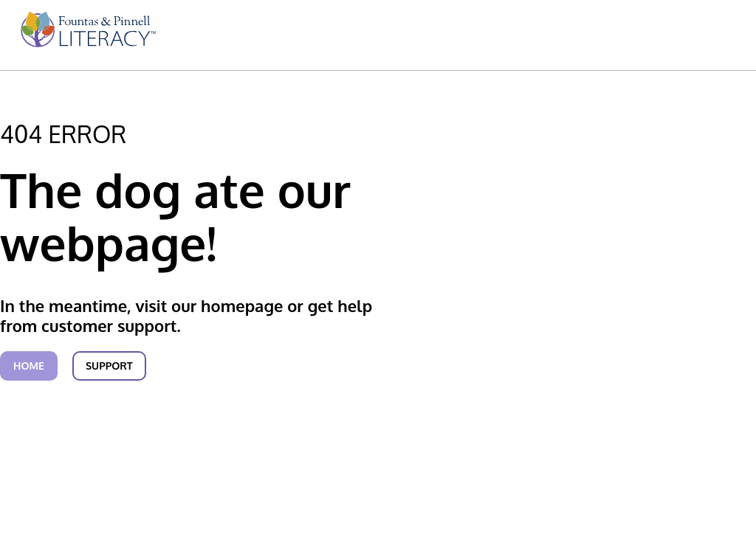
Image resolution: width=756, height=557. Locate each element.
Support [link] (109, 366)
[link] (86, 36)
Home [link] (29, 366)
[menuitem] (86, 36)
